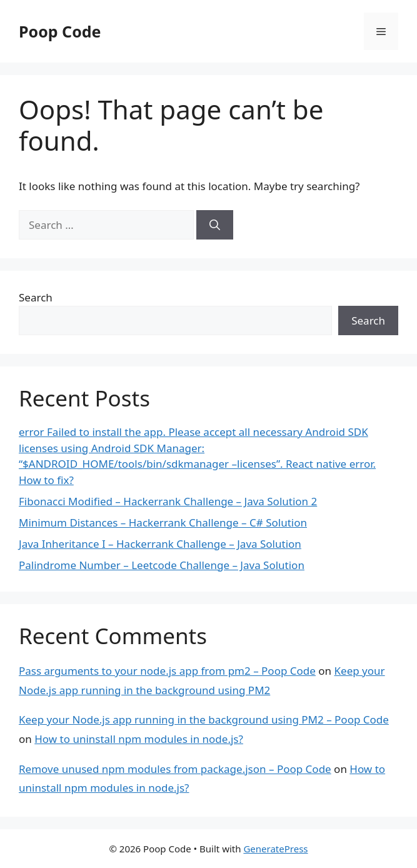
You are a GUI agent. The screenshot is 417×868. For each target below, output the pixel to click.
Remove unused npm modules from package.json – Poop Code (175, 769)
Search (36, 297)
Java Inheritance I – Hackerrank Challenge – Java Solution (160, 544)
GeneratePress (275, 849)
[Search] (215, 225)
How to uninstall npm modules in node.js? (139, 739)
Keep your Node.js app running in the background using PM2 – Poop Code (204, 719)
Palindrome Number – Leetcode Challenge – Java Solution (162, 565)
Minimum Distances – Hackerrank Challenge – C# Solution (163, 522)
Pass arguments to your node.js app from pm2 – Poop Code (167, 671)
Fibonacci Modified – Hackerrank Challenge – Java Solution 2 (168, 501)
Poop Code (60, 31)
